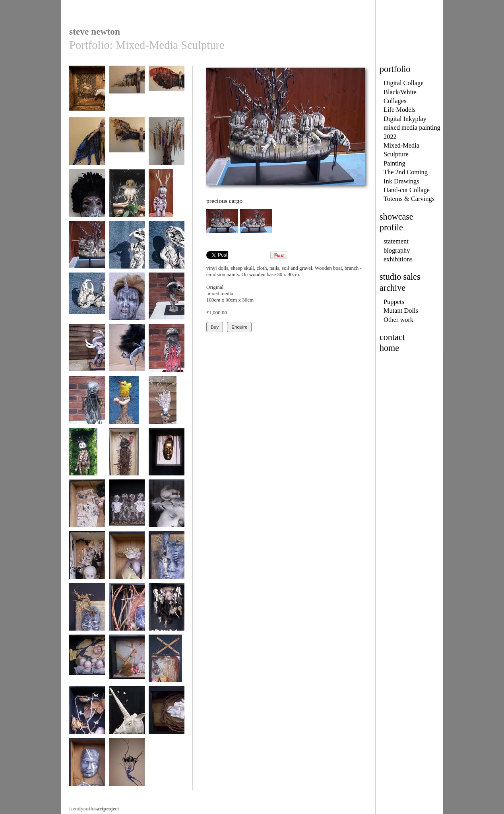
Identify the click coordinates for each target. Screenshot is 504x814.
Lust (127, 300)
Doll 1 (87, 404)
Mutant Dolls (401, 311)
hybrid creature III (127, 248)
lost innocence (167, 714)
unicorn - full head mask (127, 717)
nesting (127, 197)
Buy (215, 327)
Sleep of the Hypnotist (167, 510)
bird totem (127, 404)
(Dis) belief (167, 455)
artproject (94, 809)
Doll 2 (167, 352)
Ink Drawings (401, 181)
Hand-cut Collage (407, 190)
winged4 (127, 93)
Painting (394, 163)
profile (391, 227)
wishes (167, 610)
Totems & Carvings (409, 199)
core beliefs (167, 145)
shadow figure (127, 352)
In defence (127, 610)
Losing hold (127, 507)
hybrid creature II (167, 248)
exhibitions (398, 259)
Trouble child (87, 559)
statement (396, 241)
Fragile (87, 507)
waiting (167, 197)
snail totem (167, 404)
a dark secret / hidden (87, 458)
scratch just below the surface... (127, 458)
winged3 (167, 93)
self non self (87, 766)
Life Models (400, 110)
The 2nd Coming (406, 172)
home (389, 348)
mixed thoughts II (87, 610)
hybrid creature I (87, 300)
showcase (396, 217)
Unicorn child (87, 714)
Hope (87, 93)
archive (393, 288)
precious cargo (87, 248)
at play (127, 559)
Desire (167, 300)
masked (87, 197)
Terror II (127, 662)
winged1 (127, 145)
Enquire (239, 327)
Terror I (167, 662)
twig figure (127, 766)
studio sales (400, 277)
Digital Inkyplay (405, 119)
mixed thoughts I (167, 559)
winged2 (87, 145)
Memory (87, 352)
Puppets (394, 302)
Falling (87, 662)
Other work (398, 320)
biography (397, 250)
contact (392, 337)
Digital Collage (404, 83)
